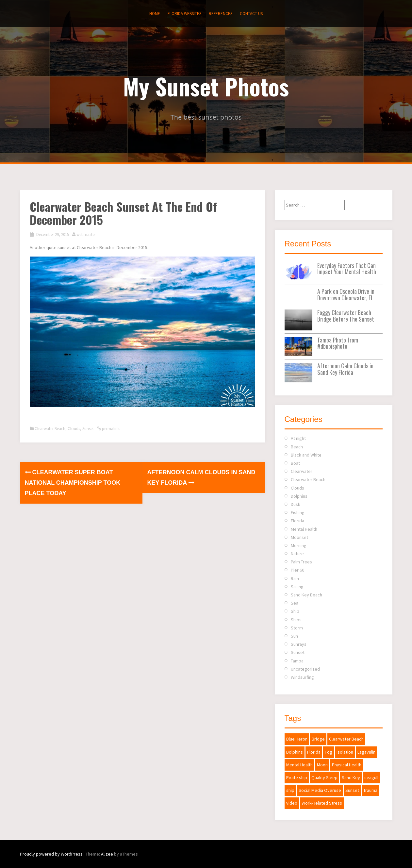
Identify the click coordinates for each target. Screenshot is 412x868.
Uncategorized (305, 669)
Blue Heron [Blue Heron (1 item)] (297, 739)
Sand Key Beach (306, 595)
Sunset (88, 429)
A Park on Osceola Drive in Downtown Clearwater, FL (346, 294)
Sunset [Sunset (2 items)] (352, 790)
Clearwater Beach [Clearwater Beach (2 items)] (346, 739)
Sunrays (299, 644)
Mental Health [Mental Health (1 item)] (299, 765)
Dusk (296, 504)
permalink (110, 429)
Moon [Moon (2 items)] (322, 765)
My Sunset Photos (206, 86)
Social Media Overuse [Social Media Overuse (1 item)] (320, 790)
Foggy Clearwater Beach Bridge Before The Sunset (346, 316)
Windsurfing (302, 677)
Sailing (297, 587)
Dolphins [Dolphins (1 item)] (295, 752)
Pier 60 (297, 570)
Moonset (299, 537)
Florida (297, 521)
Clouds (74, 429)
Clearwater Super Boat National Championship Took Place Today (73, 483)
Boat (295, 463)
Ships (296, 620)
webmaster (86, 234)
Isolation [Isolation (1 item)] (345, 752)
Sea (295, 603)
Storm (297, 628)
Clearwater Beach (50, 429)
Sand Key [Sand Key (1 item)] (351, 777)
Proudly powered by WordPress (51, 854)
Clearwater (302, 471)
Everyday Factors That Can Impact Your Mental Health (347, 269)
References (221, 14)
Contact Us (251, 14)
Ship (295, 611)
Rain (295, 578)
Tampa (297, 661)
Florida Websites (184, 14)
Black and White (306, 455)
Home (155, 14)
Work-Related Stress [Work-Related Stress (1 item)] (322, 803)
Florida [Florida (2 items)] (314, 752)
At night (298, 438)
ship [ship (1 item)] (290, 790)
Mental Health (304, 529)
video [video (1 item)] (292, 803)
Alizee (107, 854)
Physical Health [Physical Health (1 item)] (347, 765)
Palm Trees (301, 562)
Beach (297, 447)
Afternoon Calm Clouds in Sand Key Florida (345, 369)
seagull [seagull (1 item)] (371, 777)
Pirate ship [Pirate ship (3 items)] (297, 777)
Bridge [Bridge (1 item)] (318, 739)
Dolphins (299, 496)
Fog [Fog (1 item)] (329, 752)
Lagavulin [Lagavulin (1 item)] (366, 752)
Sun (294, 636)
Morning (299, 545)
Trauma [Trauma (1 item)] (370, 790)
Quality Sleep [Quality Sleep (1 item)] (324, 777)
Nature (297, 554)
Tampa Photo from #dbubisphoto (338, 343)
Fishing (298, 512)
